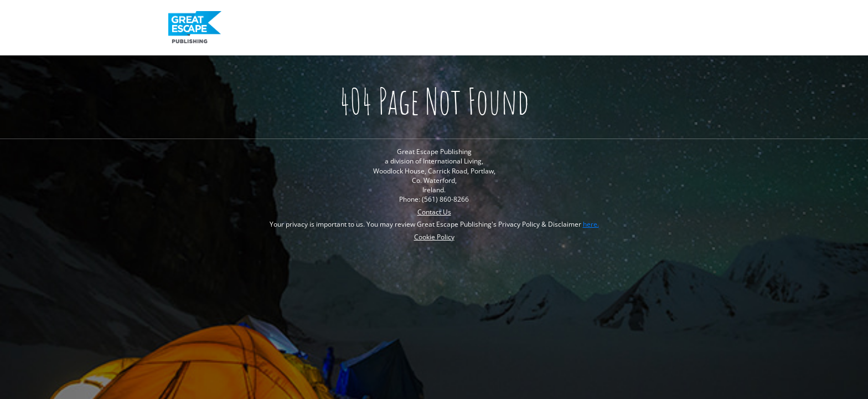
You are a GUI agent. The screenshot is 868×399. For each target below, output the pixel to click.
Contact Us (434, 212)
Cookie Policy (434, 237)
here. (591, 224)
